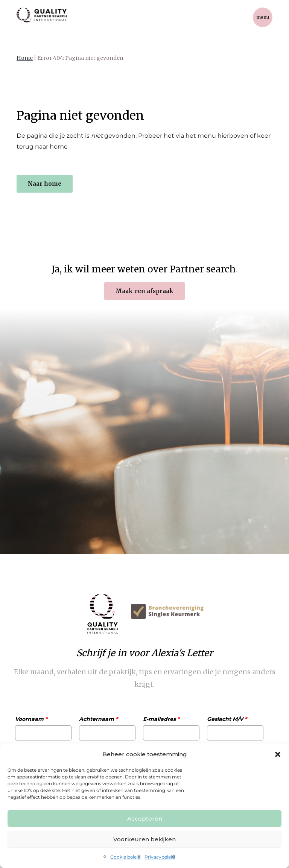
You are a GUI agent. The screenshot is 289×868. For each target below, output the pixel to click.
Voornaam (31, 719)
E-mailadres (161, 719)
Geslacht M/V (227, 719)
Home (25, 58)
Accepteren (145, 819)
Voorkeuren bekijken (144, 839)
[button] (278, 754)
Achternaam (98, 719)
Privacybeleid (160, 857)
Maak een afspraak (144, 291)
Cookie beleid (125, 857)
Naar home (45, 184)
